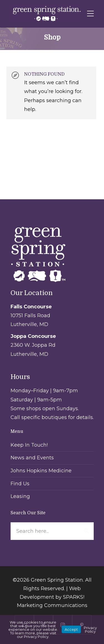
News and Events (32, 458)
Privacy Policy (90, 630)
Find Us (20, 484)
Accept (71, 629)
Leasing (20, 496)
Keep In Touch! (29, 445)
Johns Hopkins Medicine (41, 471)
